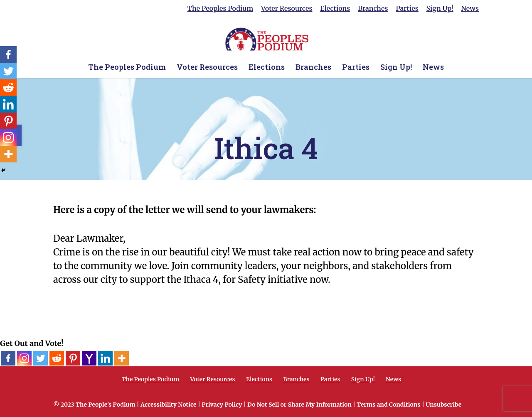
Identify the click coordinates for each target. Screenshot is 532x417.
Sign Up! (440, 9)
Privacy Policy (222, 405)
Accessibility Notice (169, 405)
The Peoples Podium (220, 9)
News (470, 9)
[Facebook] (8, 358)
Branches (373, 9)
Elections (335, 9)
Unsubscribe (443, 405)
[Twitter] (41, 358)
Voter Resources (287, 9)
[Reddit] (57, 358)
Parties (407, 9)
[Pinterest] (73, 358)
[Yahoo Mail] (89, 358)
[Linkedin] (105, 358)
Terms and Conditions (388, 405)
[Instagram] (24, 358)
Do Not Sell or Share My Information (299, 405)
